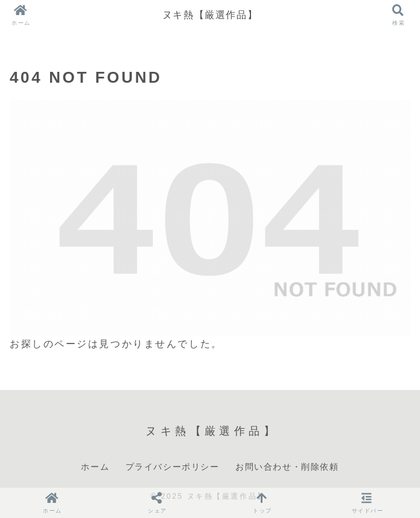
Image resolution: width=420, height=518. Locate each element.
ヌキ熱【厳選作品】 (210, 15)
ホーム (95, 467)
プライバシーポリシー (173, 467)
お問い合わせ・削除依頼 (287, 467)
